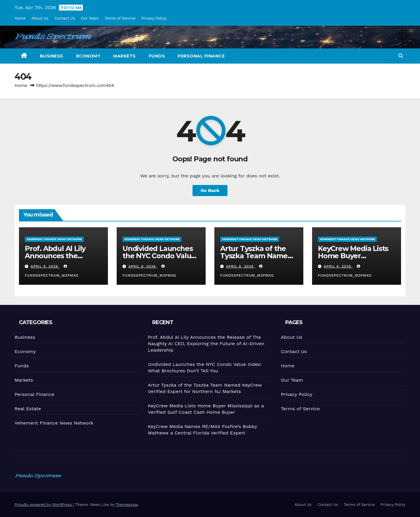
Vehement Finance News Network (54, 239)
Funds (157, 56)
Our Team (90, 18)
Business (52, 56)
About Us (40, 18)
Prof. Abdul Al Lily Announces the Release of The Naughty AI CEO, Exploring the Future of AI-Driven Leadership (206, 344)
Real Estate (28, 409)
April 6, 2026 (45, 266)
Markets (125, 56)
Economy (88, 56)
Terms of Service (120, 18)
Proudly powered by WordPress (44, 505)
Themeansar (127, 505)
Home (20, 18)
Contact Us (65, 18)
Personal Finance (201, 56)
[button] (401, 56)
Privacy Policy (154, 18)
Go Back (210, 190)
